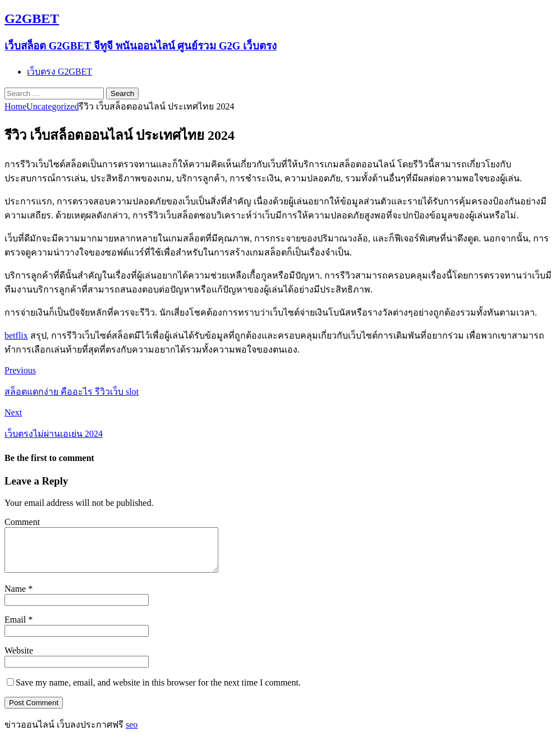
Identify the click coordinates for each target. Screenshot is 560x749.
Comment (22, 522)
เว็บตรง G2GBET (59, 72)
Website (19, 659)
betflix (16, 335)
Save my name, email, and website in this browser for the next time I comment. (158, 691)
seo (132, 733)
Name (16, 597)
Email (16, 628)
